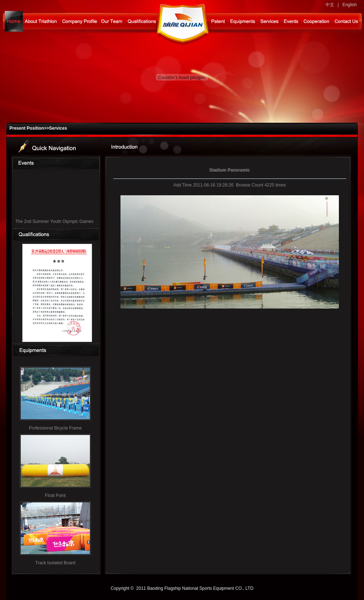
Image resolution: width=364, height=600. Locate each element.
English (350, 5)
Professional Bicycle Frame (55, 428)
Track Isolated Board (55, 563)
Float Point (55, 495)
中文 (330, 5)
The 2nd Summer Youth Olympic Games (54, 223)
